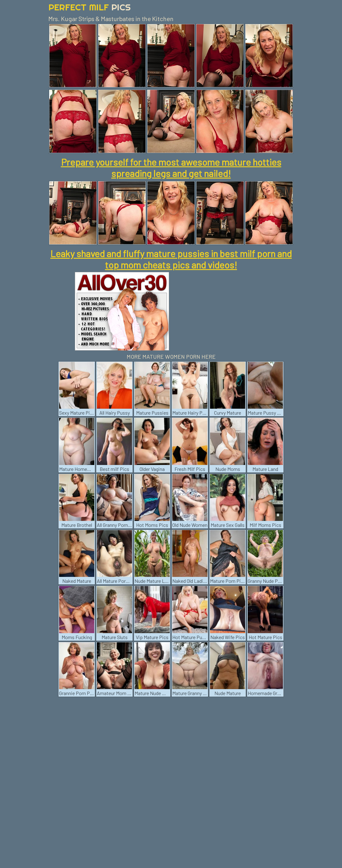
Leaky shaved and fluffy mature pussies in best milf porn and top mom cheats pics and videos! (171, 259)
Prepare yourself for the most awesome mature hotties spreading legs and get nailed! (171, 168)
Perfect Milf (90, 7)
